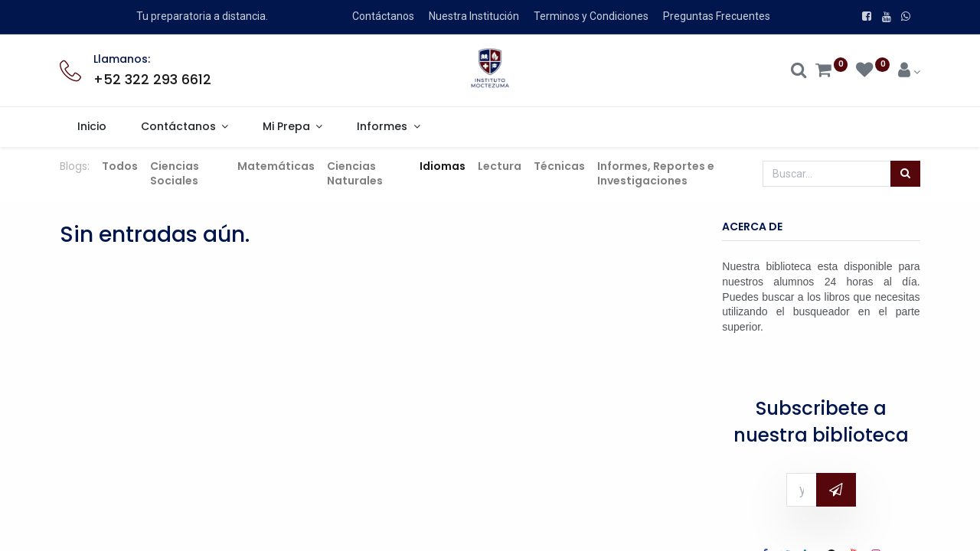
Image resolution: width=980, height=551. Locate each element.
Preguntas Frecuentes (717, 16)
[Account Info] (909, 72)
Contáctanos (383, 16)
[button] (836, 490)
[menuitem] (91, 127)
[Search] (799, 72)
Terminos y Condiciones (591, 16)
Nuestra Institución (474, 16)
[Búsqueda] (905, 174)
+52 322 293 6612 (152, 80)
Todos (120, 166)
